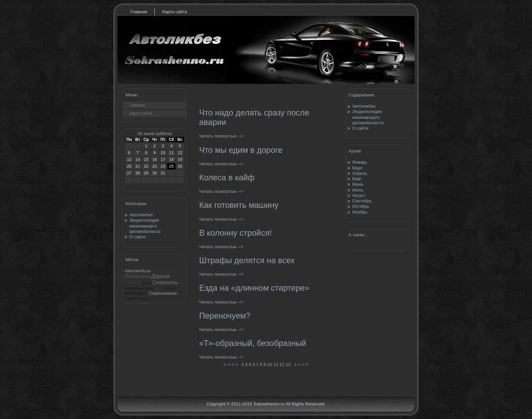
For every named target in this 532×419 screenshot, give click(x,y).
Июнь (358, 184)
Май (356, 179)
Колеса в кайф (227, 177)
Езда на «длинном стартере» (254, 288)
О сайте (137, 237)
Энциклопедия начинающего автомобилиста (145, 226)
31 (163, 173)
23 (155, 166)
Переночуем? (225, 316)
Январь (360, 162)
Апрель (360, 173)
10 (163, 153)
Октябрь (361, 206)
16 (155, 160)
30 (155, 173)
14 (138, 160)
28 (138, 173)
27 (129, 173)
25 (171, 166)
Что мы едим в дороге (241, 150)
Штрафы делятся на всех (247, 260)
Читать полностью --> (221, 136)
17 (163, 160)
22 (146, 166)
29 (146, 173)
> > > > (301, 365)
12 (180, 153)
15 (146, 160)
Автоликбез (141, 215)
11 (171, 153)
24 (163, 166)
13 (129, 160)
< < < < (231, 365)
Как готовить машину (239, 205)
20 (129, 166)
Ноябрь (360, 212)
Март (357, 168)
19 (180, 160)
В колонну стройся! (235, 233)
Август (359, 195)
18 (171, 160)
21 (138, 166)
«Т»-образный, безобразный (253, 343)
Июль (358, 190)
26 (180, 166)
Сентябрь (362, 201)
